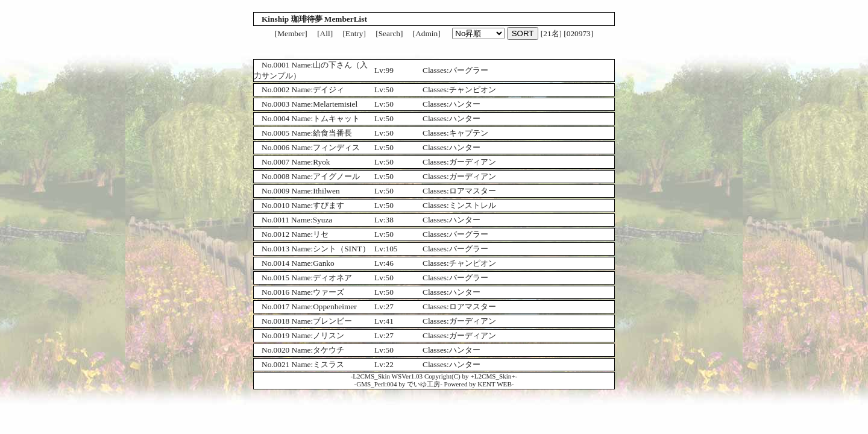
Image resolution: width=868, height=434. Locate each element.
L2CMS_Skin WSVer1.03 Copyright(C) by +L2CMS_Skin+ (434, 376)
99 (390, 70)
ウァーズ (329, 292)
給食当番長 (332, 133)
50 (390, 90)
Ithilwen (326, 191)
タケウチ (329, 350)
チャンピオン (473, 90)
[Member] (291, 33)
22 (390, 364)
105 (392, 249)
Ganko (324, 263)
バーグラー (469, 70)
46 (390, 263)
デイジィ (329, 90)
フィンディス (336, 147)
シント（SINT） (341, 249)
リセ (321, 234)
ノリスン (329, 335)
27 (390, 307)
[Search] (389, 33)
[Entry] (354, 33)
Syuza (323, 220)
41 (390, 321)
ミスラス (329, 364)
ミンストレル (473, 205)
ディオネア (332, 278)
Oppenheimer (335, 307)
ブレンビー (332, 321)
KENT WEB (495, 384)
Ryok (321, 162)
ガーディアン (473, 162)
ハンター (465, 104)
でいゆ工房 (423, 384)
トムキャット (336, 118)
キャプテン (469, 133)
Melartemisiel (335, 104)
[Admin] (427, 33)
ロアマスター (473, 191)
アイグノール (336, 176)
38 (390, 220)
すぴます (329, 205)
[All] (325, 33)
